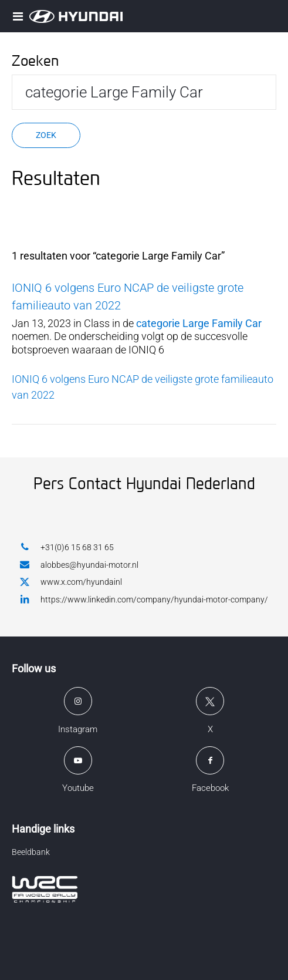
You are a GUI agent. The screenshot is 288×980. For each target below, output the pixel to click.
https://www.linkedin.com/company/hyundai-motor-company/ (144, 599)
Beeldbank (31, 852)
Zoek (46, 135)
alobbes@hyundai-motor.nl (79, 565)
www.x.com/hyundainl (71, 582)
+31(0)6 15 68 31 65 (67, 547)
